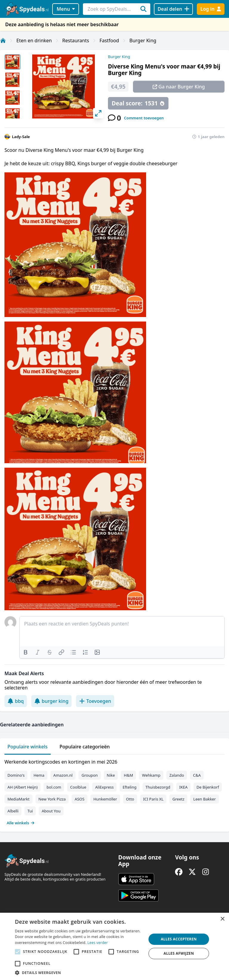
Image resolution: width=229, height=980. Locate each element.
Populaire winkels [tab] (28, 747)
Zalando (177, 775)
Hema (39, 775)
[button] (79, 973)
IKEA (183, 787)
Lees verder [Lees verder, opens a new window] (98, 943)
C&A (197, 775)
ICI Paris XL (153, 799)
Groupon (89, 775)
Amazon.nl (63, 775)
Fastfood (109, 40)
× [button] (222, 919)
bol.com (54, 787)
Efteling (129, 787)
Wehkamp (151, 775)
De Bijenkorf (208, 787)
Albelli (13, 811)
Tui (30, 811)
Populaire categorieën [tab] (85, 747)
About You (51, 811)
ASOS (79, 799)
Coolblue (78, 787)
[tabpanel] (114, 791)
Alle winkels (21, 823)
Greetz (178, 799)
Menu (66, 9)
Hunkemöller (105, 799)
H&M (128, 775)
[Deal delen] (173, 9)
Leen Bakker (204, 799)
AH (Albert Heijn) (23, 787)
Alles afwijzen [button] (179, 953)
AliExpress (104, 787)
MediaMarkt (18, 799)
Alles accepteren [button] (179, 939)
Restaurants (76, 40)
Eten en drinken (34, 40)
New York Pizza (52, 799)
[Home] (3, 40)
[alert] (114, 946)
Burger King (143, 40)
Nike (111, 775)
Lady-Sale (21, 137)
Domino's (16, 775)
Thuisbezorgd (158, 787)
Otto (130, 799)
